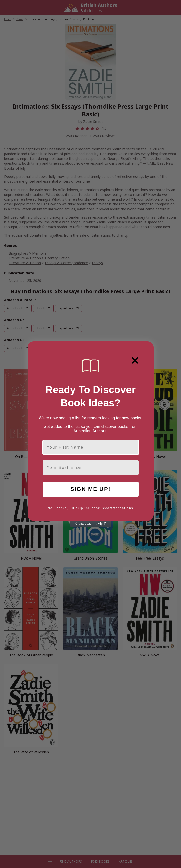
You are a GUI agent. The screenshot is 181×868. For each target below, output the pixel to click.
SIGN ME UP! (90, 489)
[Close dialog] (135, 360)
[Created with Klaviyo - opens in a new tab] (91, 524)
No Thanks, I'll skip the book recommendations (90, 508)
